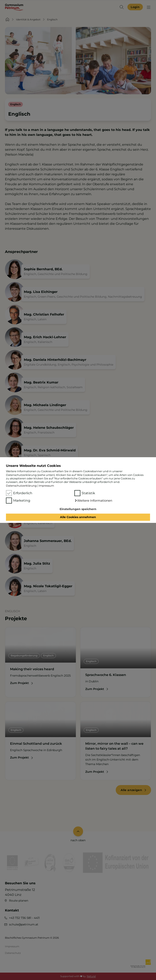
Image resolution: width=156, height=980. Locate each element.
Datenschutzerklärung (21, 486)
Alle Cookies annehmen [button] (78, 517)
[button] (93, 501)
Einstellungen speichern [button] (78, 509)
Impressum (46, 486)
